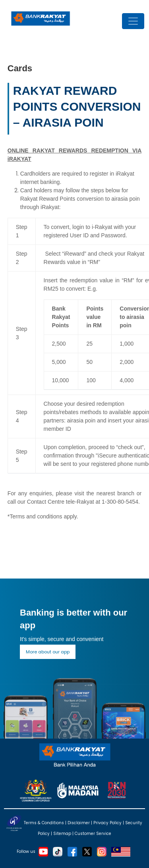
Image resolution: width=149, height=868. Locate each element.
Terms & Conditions (44, 823)
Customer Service (93, 834)
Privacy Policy (107, 823)
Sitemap (62, 834)
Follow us (26, 851)
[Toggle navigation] (133, 21)
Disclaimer (79, 823)
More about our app (48, 652)
